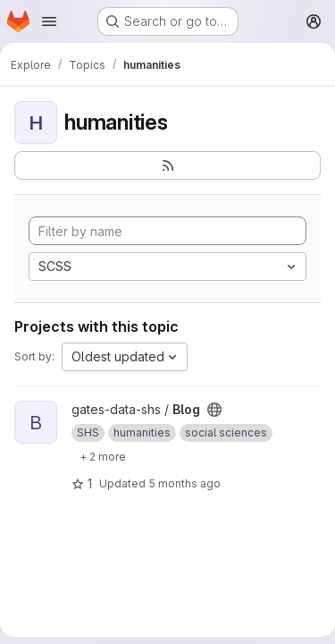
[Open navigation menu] (49, 21)
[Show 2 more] (103, 456)
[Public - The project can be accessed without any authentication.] (214, 410)
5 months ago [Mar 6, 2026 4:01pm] (184, 483)
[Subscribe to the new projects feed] (167, 165)
